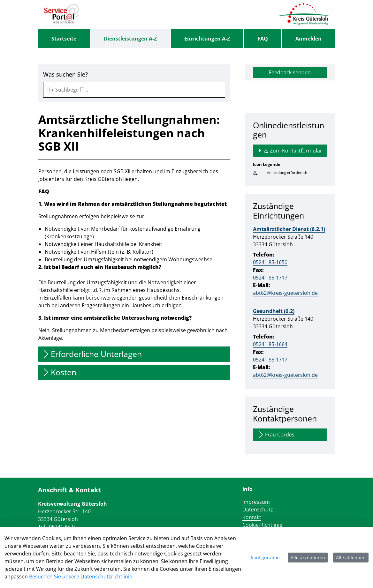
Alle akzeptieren (308, 558)
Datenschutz (258, 510)
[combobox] (134, 90)
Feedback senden (290, 72)
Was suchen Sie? (65, 74)
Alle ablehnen (351, 558)
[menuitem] (64, 39)
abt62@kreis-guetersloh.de (285, 293)
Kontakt (252, 517)
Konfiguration (265, 558)
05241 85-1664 (270, 344)
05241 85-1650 (270, 262)
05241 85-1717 (270, 278)
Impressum (256, 502)
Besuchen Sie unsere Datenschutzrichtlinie (81, 577)
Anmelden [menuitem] (308, 39)
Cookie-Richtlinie (262, 525)
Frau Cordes (276, 435)
